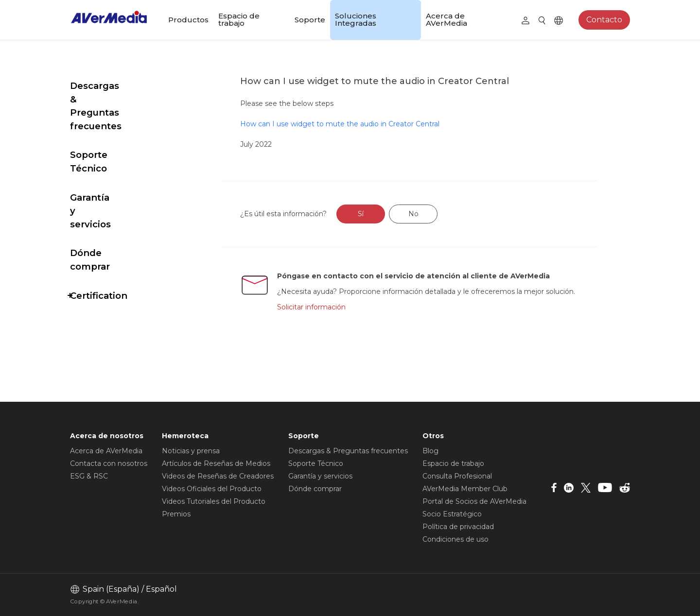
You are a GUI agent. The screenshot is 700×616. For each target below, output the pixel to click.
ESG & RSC (89, 476)
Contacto (604, 20)
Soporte (310, 20)
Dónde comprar (107, 186)
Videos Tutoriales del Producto (214, 501)
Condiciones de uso (455, 539)
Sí (384, 214)
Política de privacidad (458, 527)
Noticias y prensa (191, 451)
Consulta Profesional (457, 476)
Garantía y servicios (115, 157)
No (436, 214)
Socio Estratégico (452, 514)
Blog (430, 451)
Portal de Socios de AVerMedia (474, 501)
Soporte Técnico (108, 128)
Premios (176, 514)
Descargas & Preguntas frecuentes (125, 93)
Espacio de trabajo (239, 19)
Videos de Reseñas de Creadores (218, 476)
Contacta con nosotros (109, 463)
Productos (188, 20)
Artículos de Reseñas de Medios (216, 463)
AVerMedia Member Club (465, 489)
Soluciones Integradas (356, 19)
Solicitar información (333, 317)
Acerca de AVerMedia (446, 19)
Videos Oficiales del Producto (212, 489)
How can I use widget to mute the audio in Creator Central (363, 124)
